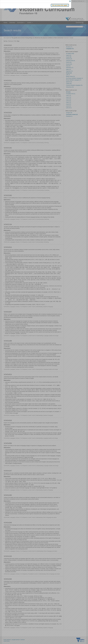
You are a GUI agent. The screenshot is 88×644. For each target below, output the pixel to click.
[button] (81, 26)
